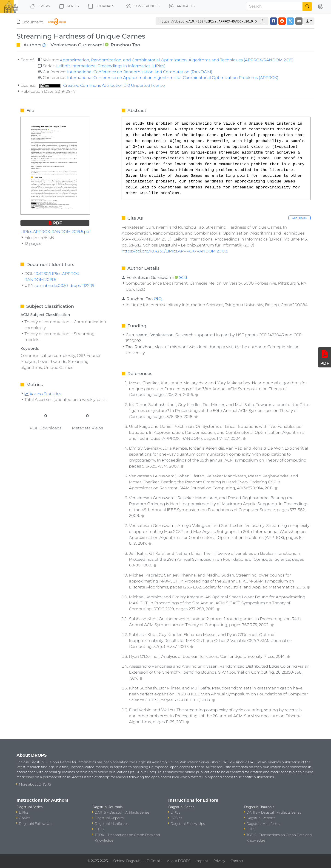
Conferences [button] (142, 6)
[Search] (274, 6)
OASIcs (25, 818)
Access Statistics (43, 394)
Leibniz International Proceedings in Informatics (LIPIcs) (111, 66)
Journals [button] (100, 6)
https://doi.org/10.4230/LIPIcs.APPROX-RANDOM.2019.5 (175, 251)
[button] (320, 6)
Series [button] (68, 6)
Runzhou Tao (126, 45)
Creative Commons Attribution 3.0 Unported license (102, 85)
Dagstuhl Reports (109, 818)
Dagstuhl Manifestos (111, 824)
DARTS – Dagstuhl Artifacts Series (122, 812)
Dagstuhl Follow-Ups (36, 824)
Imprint (202, 861)
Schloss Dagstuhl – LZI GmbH (137, 861)
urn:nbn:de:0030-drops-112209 (65, 285)
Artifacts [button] (181, 6)
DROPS (39, 6)
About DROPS (178, 861)
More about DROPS (35, 784)
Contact (237, 861)
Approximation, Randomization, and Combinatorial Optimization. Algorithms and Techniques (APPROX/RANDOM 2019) (177, 60)
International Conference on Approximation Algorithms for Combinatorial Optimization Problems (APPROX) (173, 77)
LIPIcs (24, 812)
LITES (99, 829)
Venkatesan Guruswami (77, 45)
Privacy (219, 861)
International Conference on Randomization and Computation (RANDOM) (140, 72)
